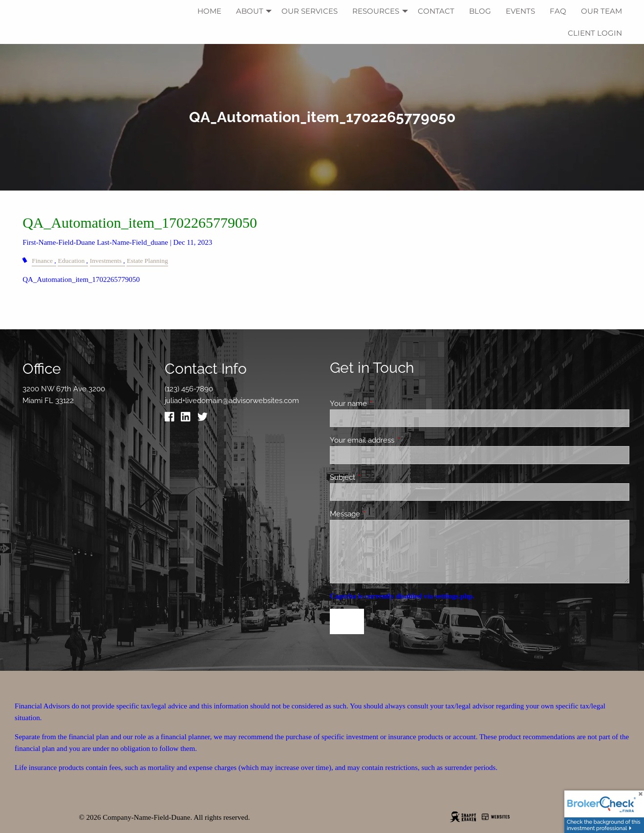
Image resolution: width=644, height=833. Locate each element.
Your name (384, 404)
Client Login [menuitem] (595, 33)
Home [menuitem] (209, 11)
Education (71, 261)
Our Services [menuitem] (310, 11)
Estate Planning (147, 261)
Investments (106, 261)
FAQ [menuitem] (558, 11)
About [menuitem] (250, 11)
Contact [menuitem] (436, 11)
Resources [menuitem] (376, 11)
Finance (42, 261)
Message (380, 514)
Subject (378, 477)
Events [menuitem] (520, 11)
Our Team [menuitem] (601, 11)
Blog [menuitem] (480, 11)
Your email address (397, 440)
